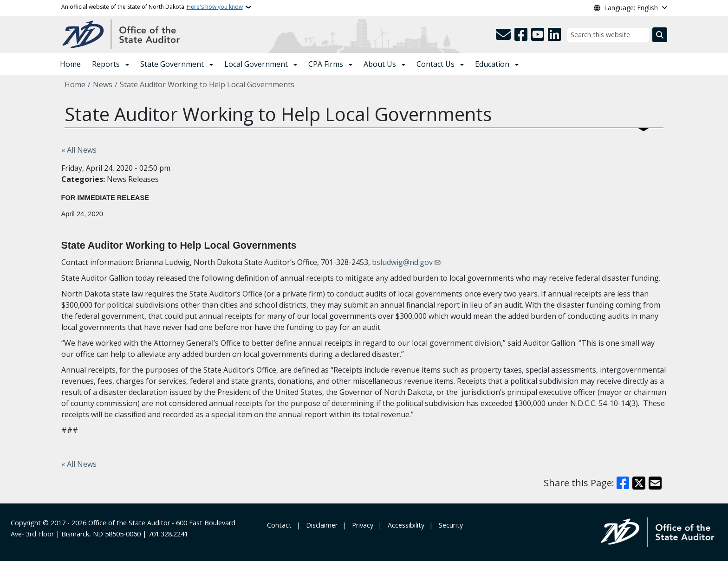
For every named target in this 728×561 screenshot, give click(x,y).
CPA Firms (326, 64)
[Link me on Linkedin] (554, 35)
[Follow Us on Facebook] (521, 35)
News (103, 84)
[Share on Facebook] (623, 483)
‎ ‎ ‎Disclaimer (320, 525)
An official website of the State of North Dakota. (152, 7)
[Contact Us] (503, 35)
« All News (79, 150)
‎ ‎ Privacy (361, 525)
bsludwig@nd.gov (402, 262)
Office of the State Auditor (129, 523)
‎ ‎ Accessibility (404, 525)
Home (70, 64)
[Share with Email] (655, 483)
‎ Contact (278, 525)
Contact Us (435, 64)
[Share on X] (639, 483)
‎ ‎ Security (449, 525)
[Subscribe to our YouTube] (538, 35)
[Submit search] (660, 35)
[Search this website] (608, 35)
